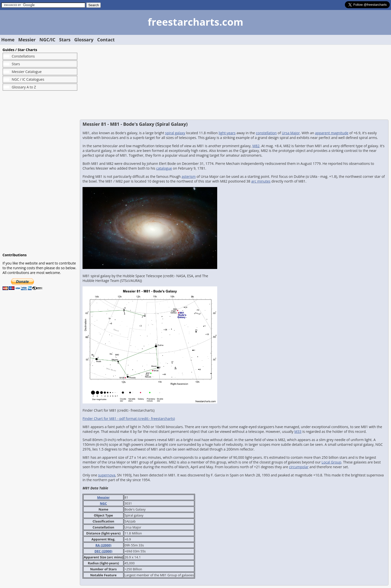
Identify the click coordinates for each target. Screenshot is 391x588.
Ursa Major (291, 133)
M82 (256, 146)
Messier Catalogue (27, 72)
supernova (107, 475)
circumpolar (299, 467)
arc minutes (261, 181)
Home (8, 40)
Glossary (84, 40)
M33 (298, 431)
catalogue (164, 168)
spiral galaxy (175, 133)
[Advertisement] (40, 172)
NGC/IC (47, 40)
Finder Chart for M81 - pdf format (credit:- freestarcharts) (129, 419)
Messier (27, 40)
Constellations (23, 56)
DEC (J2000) (103, 551)
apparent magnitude (332, 133)
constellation (266, 133)
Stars (65, 40)
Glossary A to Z (24, 87)
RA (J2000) (103, 545)
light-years (227, 133)
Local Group (332, 462)
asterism (189, 176)
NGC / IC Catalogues (28, 79)
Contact (106, 40)
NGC (103, 503)
